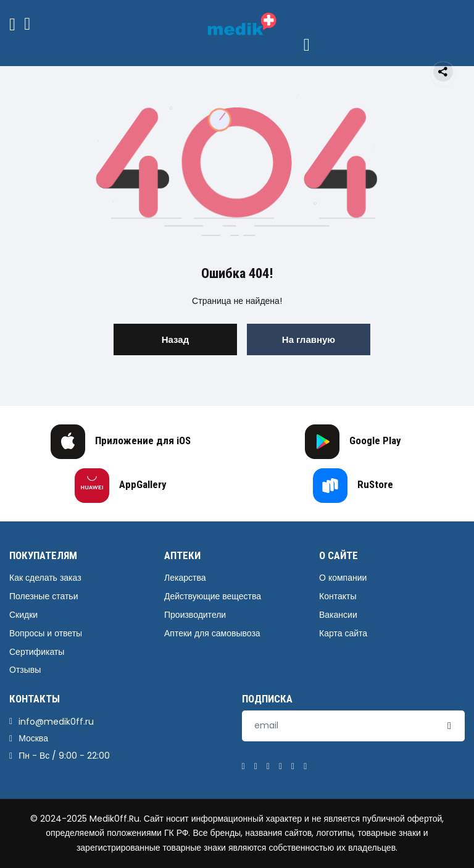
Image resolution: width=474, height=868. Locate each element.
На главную (309, 339)
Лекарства (185, 578)
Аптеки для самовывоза (212, 633)
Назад (175, 339)
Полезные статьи (44, 596)
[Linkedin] (281, 767)
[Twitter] (256, 767)
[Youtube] (305, 767)
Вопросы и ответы (46, 633)
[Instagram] (293, 767)
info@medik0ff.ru (56, 722)
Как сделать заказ (45, 578)
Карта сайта (343, 633)
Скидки (23, 615)
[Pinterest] (268, 767)
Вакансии (338, 615)
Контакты (338, 596)
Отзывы (25, 670)
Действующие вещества (213, 596)
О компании (343, 578)
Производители (195, 615)
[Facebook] (243, 767)
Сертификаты (37, 652)
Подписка (267, 699)
